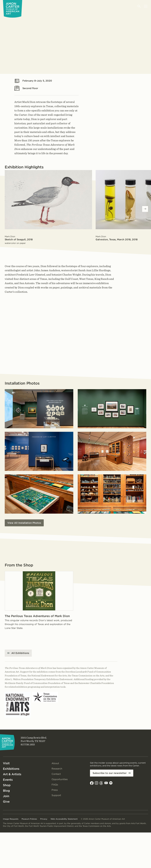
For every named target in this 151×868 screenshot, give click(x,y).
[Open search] (139, 6)
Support (56, 795)
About (55, 763)
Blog (6, 791)
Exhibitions (11, 769)
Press (55, 790)
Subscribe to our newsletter (110, 773)
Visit (6, 763)
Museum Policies (29, 819)
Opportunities (60, 779)
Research (57, 769)
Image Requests (11, 819)
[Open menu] (146, 6)
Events (8, 780)
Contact (56, 774)
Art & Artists (12, 774)
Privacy (44, 819)
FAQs (55, 785)
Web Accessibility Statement (64, 819)
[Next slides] (145, 209)
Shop (7, 785)
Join (6, 796)
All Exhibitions (20, 653)
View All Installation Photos (24, 523)
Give (6, 802)
